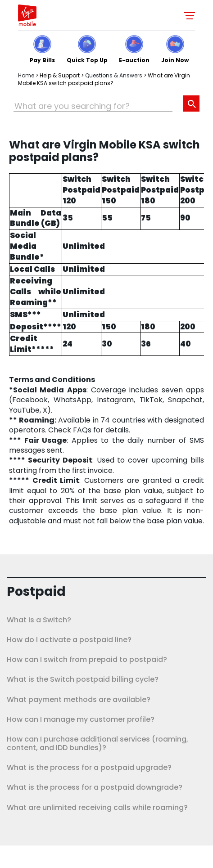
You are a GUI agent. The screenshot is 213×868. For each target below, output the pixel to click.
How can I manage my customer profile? (81, 719)
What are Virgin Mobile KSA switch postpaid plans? (104, 79)
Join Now (175, 60)
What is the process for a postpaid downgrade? (95, 787)
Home (26, 75)
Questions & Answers (114, 75)
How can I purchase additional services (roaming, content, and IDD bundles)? (97, 743)
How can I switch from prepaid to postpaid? (87, 659)
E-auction (134, 60)
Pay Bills (42, 60)
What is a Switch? (39, 620)
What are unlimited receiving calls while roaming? (97, 807)
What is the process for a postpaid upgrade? (89, 767)
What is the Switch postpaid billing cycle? (83, 679)
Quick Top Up (87, 60)
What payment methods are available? (79, 699)
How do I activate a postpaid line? (69, 640)
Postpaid (36, 591)
